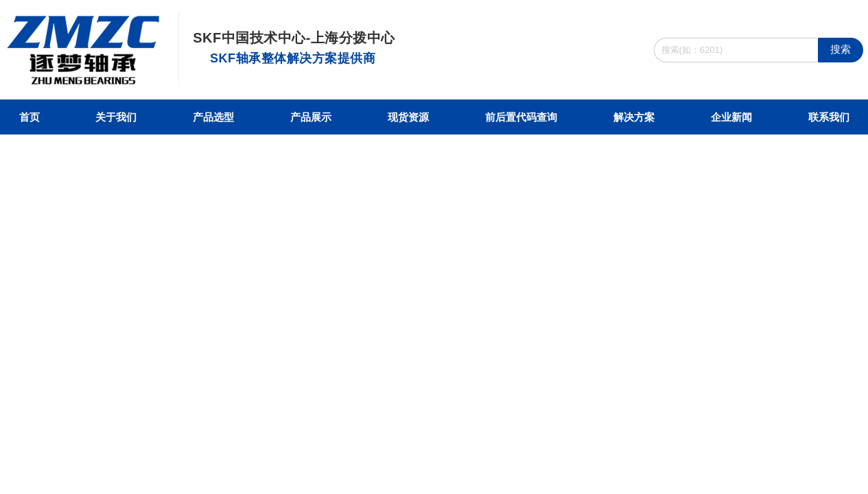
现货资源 (408, 117)
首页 (30, 117)
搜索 (841, 49)
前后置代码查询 (521, 117)
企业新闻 (731, 117)
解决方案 (634, 117)
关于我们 (116, 117)
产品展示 (311, 117)
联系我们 (829, 117)
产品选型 (213, 117)
